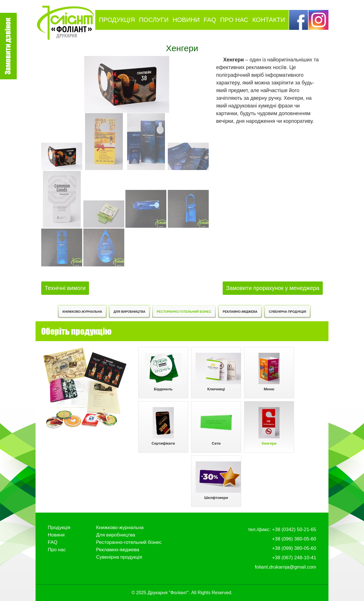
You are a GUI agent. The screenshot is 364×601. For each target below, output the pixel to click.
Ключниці (218, 372)
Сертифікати (163, 426)
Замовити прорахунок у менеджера (273, 288)
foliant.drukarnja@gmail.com (286, 567)
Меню (269, 372)
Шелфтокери (218, 481)
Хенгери (269, 426)
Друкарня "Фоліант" (168, 593)
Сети (216, 426)
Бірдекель (163, 372)
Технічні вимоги (65, 288)
